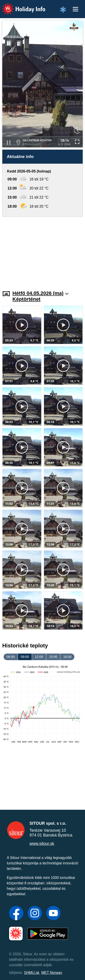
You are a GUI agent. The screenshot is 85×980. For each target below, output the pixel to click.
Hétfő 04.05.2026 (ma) (40, 293)
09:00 (25, 657)
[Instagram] (35, 914)
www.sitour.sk (42, 844)
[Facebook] (16, 914)
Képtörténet (26, 299)
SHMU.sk (32, 973)
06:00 (11, 657)
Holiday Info (19, 6)
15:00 (53, 657)
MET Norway (52, 973)
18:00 (67, 657)
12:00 (39, 657)
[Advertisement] (42, 251)
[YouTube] (53, 914)
